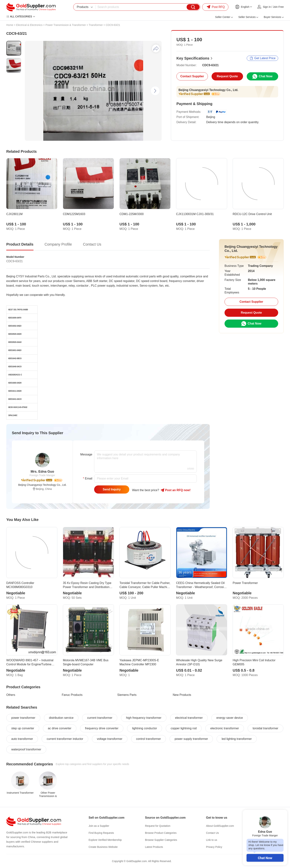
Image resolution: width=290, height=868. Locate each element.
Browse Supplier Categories (161, 840)
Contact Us (212, 833)
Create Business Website (103, 847)
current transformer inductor (65, 739)
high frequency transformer (144, 718)
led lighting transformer (237, 739)
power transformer (23, 718)
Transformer (96, 25)
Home (10, 25)
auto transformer (22, 739)
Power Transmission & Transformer (66, 25)
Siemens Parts (127, 695)
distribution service (61, 718)
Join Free (278, 7)
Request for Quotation (158, 826)
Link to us (212, 840)
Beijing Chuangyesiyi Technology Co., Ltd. (208, 90)
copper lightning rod (184, 728)
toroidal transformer (265, 728)
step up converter (23, 728)
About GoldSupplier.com (220, 826)
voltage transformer (110, 739)
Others (11, 695)
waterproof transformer (26, 749)
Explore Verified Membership (105, 840)
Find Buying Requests (101, 833)
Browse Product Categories (161, 833)
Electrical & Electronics (29, 25)
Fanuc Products (72, 695)
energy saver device (230, 718)
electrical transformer (189, 718)
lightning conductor (144, 728)
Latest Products (154, 847)
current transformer (100, 718)
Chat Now (265, 858)
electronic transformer (225, 728)
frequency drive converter (102, 728)
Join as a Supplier (99, 826)
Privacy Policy (214, 847)
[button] (155, 91)
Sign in (267, 7)
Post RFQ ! (176, 490)
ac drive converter (60, 728)
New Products (182, 695)
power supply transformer (191, 739)
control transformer (149, 739)
